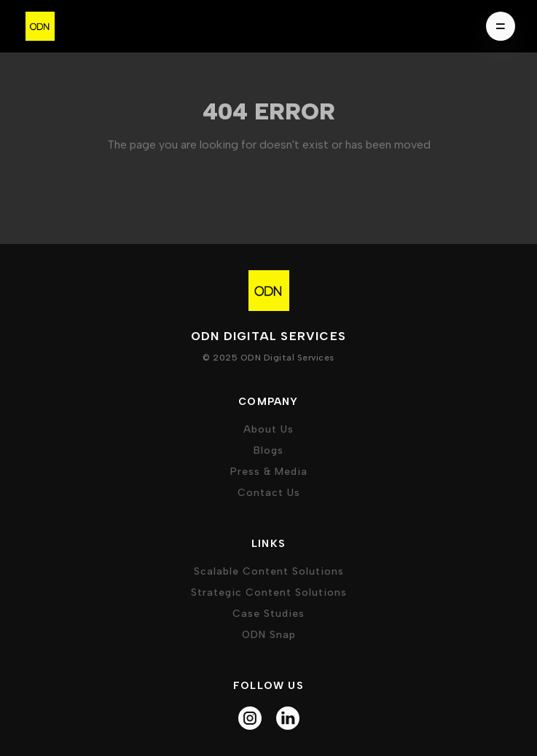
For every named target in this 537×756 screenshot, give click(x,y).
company (268, 402)
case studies (268, 614)
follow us (268, 686)
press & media (269, 472)
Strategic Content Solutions (269, 592)
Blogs (268, 450)
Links (268, 544)
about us (268, 429)
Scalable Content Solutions (269, 571)
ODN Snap (269, 635)
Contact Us (269, 493)
